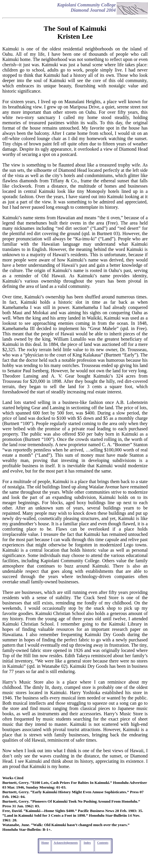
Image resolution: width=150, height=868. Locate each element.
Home (45, 843)
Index (87, 843)
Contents (103, 843)
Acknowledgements (66, 843)
